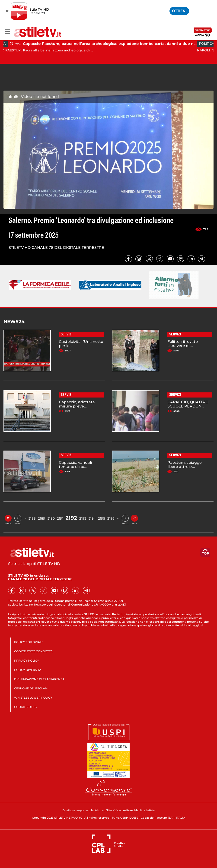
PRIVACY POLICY (27, 661)
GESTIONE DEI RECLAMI (31, 688)
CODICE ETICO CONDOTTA (33, 651)
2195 (102, 518)
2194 (92, 518)
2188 (32, 518)
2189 (42, 518)
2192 (71, 518)
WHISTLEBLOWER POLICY (33, 698)
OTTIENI (179, 11)
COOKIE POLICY (26, 707)
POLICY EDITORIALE (29, 642)
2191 (60, 518)
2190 (51, 518)
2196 (111, 518)
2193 (83, 518)
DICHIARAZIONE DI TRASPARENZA (39, 679)
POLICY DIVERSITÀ (28, 670)
